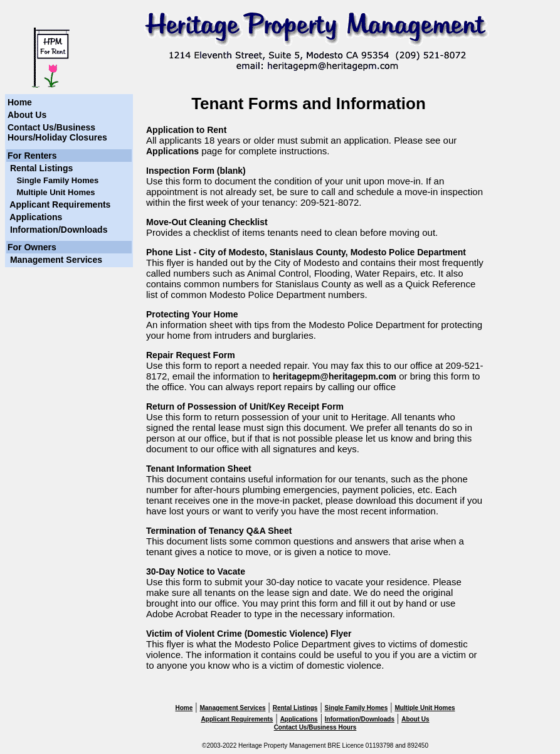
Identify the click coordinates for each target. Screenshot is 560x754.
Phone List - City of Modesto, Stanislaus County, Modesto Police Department (306, 252)
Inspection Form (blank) (196, 171)
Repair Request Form (191, 355)
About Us (27, 115)
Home (20, 102)
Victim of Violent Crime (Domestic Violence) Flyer (249, 634)
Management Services (55, 260)
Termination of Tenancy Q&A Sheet (219, 531)
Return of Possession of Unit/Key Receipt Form (245, 406)
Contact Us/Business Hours (315, 727)
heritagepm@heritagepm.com (335, 376)
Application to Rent (186, 130)
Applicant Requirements (59, 204)
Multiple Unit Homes (425, 708)
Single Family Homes (357, 708)
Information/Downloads (57, 230)
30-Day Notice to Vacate (196, 571)
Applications (35, 217)
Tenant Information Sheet (199, 469)
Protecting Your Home (192, 314)
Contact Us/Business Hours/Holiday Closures (57, 132)
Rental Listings (40, 168)
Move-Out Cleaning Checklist (207, 222)
